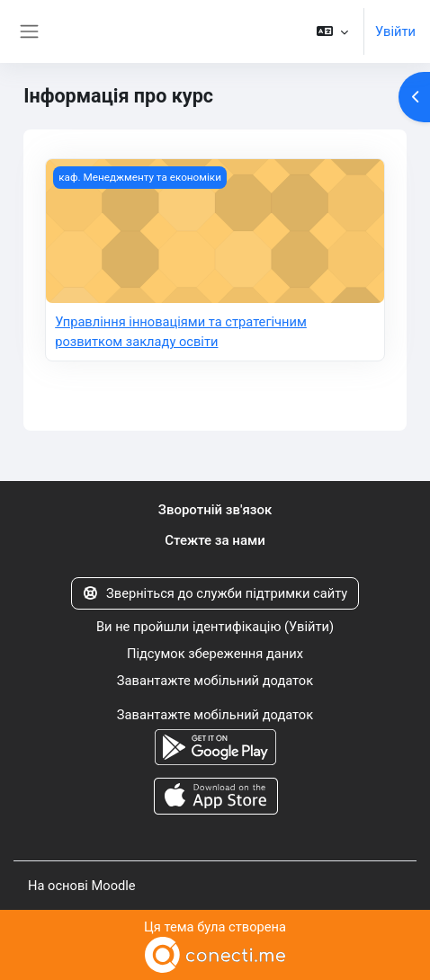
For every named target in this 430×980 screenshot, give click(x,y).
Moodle (113, 886)
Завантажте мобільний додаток (215, 681)
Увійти (395, 31)
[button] (332, 31)
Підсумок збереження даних (215, 654)
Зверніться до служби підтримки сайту (215, 593)
